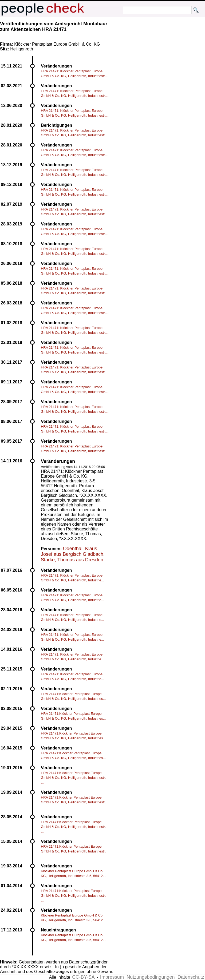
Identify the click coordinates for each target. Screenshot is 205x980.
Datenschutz (191, 977)
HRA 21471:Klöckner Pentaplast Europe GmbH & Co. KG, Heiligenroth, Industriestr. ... (73, 778)
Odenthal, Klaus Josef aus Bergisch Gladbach (72, 551)
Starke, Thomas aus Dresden (72, 560)
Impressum (112, 977)
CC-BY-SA (83, 977)
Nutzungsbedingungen (151, 977)
